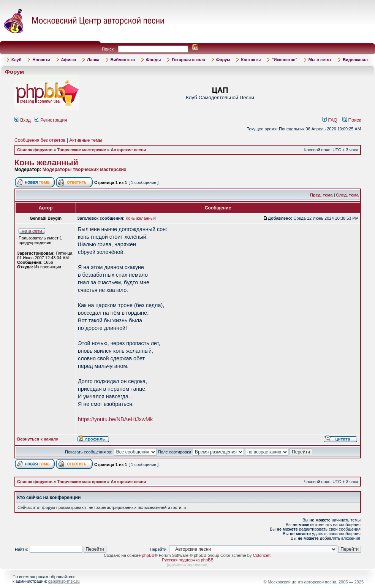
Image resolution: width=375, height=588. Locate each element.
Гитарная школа (188, 60)
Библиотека (123, 60)
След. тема (347, 195)
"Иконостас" (284, 60)
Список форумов (35, 150)
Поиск (352, 120)
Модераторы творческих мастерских (85, 170)
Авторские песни (128, 150)
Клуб (16, 60)
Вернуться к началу (38, 439)
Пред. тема (321, 195)
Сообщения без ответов (40, 140)
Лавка (93, 60)
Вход (23, 120)
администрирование (188, 564)
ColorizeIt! (262, 555)
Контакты (251, 60)
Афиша (69, 60)
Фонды (153, 60)
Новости (41, 60)
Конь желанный (46, 163)
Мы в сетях (320, 60)
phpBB (148, 555)
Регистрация (51, 120)
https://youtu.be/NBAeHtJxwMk (115, 419)
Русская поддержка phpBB (187, 560)
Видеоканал (355, 60)
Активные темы (86, 140)
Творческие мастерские (81, 150)
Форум (223, 60)
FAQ (330, 120)
